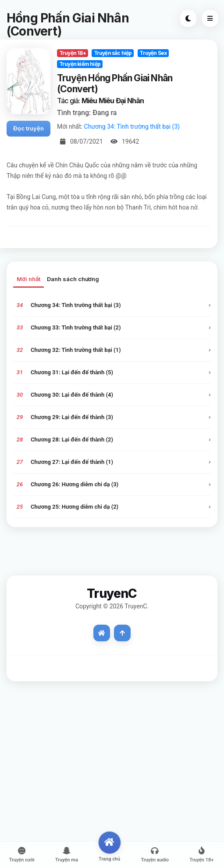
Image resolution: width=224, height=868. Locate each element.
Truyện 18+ (73, 53)
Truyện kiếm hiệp (80, 64)
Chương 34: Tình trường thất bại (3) (132, 127)
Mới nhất (28, 279)
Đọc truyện (28, 128)
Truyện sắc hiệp (113, 53)
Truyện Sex (153, 53)
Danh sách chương (73, 279)
